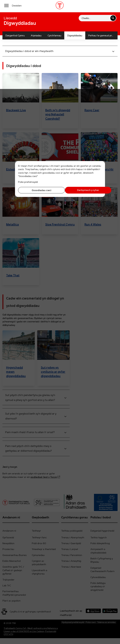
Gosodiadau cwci (38, 190)
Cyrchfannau (54, 35)
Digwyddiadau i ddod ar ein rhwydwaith (29, 51)
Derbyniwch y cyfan (82, 190)
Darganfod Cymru (15, 35)
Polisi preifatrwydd (28, 182)
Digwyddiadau (75, 35)
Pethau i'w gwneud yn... (101, 35)
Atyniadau (36, 35)
